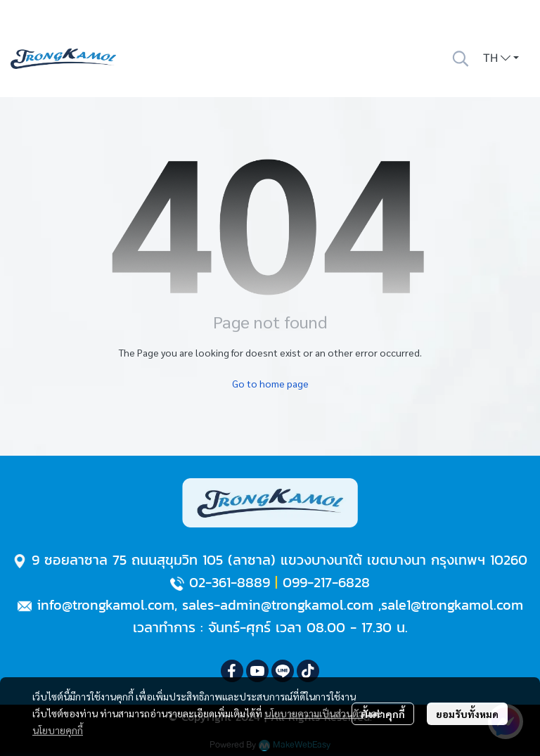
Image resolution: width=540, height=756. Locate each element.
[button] (461, 58)
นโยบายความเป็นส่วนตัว (314, 713)
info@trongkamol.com (105, 605)
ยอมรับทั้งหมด (467, 714)
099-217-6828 (326, 582)
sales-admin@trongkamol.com (278, 605)
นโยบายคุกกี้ (58, 730)
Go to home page (270, 383)
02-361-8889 (230, 582)
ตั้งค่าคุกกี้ (383, 714)
